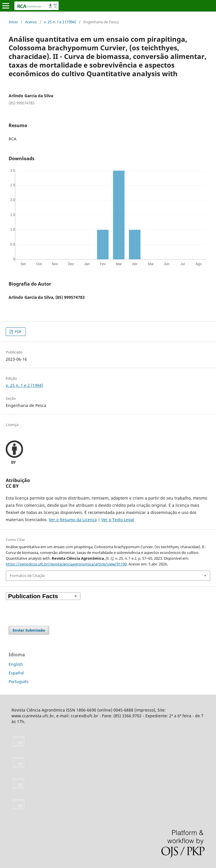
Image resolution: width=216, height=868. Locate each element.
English (16, 664)
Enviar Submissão (29, 630)
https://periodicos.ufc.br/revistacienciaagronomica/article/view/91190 (66, 564)
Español (16, 673)
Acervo (31, 22)
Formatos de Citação (27, 576)
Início (13, 22)
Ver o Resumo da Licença (73, 520)
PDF (18, 332)
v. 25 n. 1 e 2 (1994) (60, 22)
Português (19, 681)
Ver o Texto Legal (118, 520)
